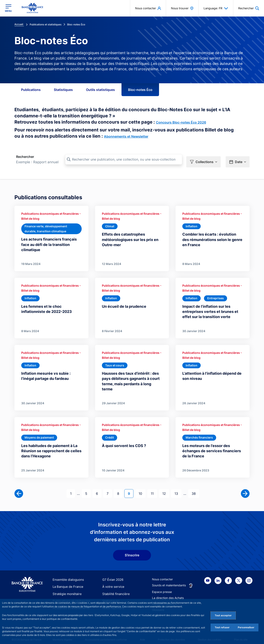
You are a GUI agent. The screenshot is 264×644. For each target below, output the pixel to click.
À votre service (112, 583)
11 (154, 489)
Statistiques (63, 90)
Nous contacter (162, 575)
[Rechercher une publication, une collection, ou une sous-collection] (124, 159)
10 (142, 489)
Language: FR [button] (216, 8)
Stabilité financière (115, 590)
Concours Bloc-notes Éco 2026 (181, 122)
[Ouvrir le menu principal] (8, 8)
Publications (31, 90)
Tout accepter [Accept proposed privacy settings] (223, 615)
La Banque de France (67, 583)
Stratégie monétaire (66, 590)
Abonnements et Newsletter (126, 136)
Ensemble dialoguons (67, 575)
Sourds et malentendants (169, 581)
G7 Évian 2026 (112, 575)
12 (166, 489)
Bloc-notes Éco (140, 90)
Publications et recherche (70, 597)
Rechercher (25, 157)
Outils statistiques (100, 90)
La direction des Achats (168, 594)
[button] (203, 160)
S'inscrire (132, 551)
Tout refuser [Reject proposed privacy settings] (222, 627)
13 (178, 489)
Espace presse (162, 588)
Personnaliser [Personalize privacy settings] (246, 627)
